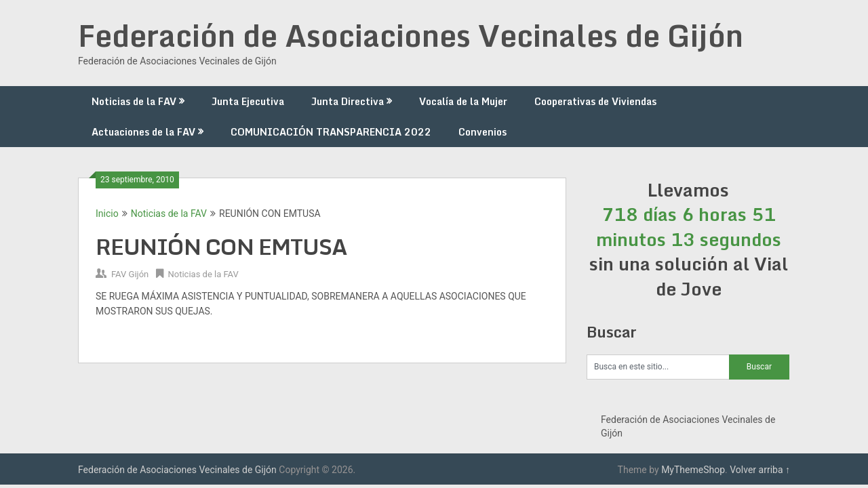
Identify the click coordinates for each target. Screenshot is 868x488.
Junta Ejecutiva (248, 101)
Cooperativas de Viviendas (595, 101)
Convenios (482, 132)
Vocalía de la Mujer (463, 101)
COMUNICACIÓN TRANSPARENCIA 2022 (331, 132)
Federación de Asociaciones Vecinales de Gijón (411, 35)
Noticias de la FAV (134, 101)
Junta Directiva (348, 101)
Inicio (107, 213)
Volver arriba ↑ (760, 470)
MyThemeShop (693, 470)
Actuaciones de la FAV (143, 132)
